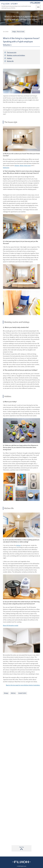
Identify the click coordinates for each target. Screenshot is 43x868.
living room (27, 166)
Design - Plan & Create (18, 32)
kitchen (17, 166)
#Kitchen (13, 694)
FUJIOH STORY (10, 4)
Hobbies (9, 58)
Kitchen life (10, 61)
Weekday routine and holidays (16, 56)
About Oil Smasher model (11, 626)
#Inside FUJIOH (22, 694)
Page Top (22, 847)
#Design (6, 694)
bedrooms (6, 168)
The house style (12, 53)
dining (22, 166)
